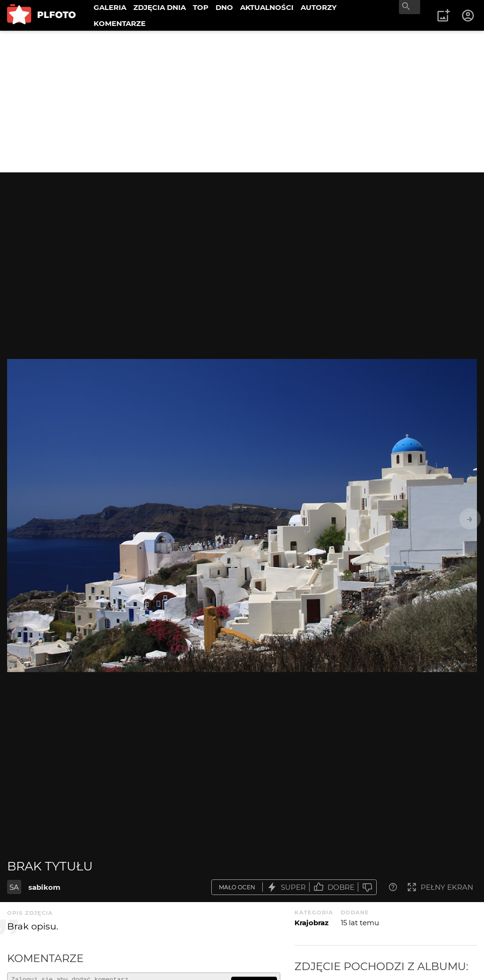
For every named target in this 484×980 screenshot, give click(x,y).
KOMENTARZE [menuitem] (120, 23)
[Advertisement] (242, 102)
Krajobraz (311, 923)
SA (14, 887)
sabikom (44, 887)
